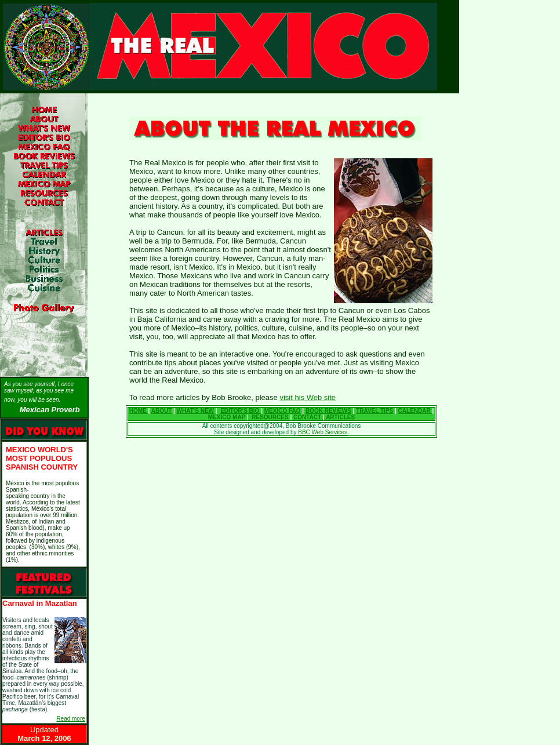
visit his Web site (308, 397)
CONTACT (308, 417)
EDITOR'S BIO (241, 411)
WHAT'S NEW (195, 411)
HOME (139, 411)
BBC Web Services (323, 432)
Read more (70, 719)
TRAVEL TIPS (374, 411)
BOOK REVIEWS (328, 411)
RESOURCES (270, 417)
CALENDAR (415, 411)
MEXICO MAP (227, 417)
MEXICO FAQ (283, 411)
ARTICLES (340, 417)
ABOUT (162, 411)
